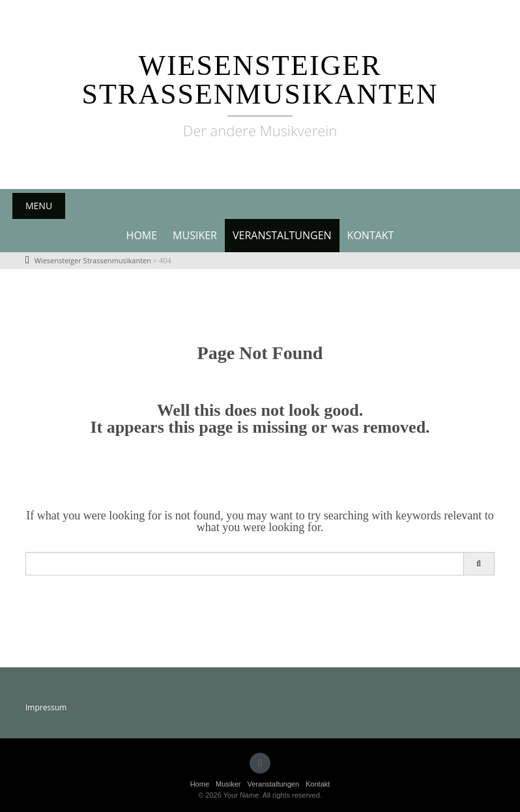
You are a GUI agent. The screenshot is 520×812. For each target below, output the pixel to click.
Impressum (46, 707)
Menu (39, 206)
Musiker (195, 235)
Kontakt (371, 235)
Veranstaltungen (282, 235)
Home (142, 235)
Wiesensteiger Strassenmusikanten (260, 80)
